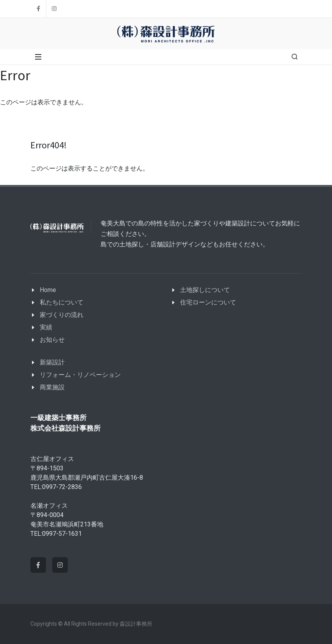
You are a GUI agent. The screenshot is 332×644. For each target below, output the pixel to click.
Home (48, 290)
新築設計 (52, 362)
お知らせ (52, 340)
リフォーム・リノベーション (80, 375)
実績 (46, 327)
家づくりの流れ (62, 315)
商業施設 (52, 387)
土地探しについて (205, 290)
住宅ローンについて (208, 302)
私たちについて (62, 302)
